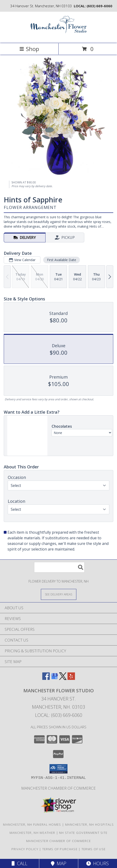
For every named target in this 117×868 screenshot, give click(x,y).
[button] (58, 769)
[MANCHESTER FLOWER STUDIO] (59, 37)
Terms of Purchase (60, 849)
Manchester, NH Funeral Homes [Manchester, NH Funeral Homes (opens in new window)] (32, 824)
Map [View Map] (59, 863)
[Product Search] (59, 567)
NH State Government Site (83, 833)
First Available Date (62, 260)
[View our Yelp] (71, 678)
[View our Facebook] (46, 678)
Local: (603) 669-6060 (59, 715)
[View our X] (63, 678)
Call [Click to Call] (19, 863)
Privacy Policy (25, 849)
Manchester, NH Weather (32, 833)
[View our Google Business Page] (54, 678)
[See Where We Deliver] (59, 594)
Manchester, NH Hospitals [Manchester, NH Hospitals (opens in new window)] (90, 824)
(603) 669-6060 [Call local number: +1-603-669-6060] (99, 6)
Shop (29, 49)
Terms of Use (94, 849)
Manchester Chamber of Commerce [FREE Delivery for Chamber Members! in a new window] (58, 788)
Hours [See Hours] (97, 863)
